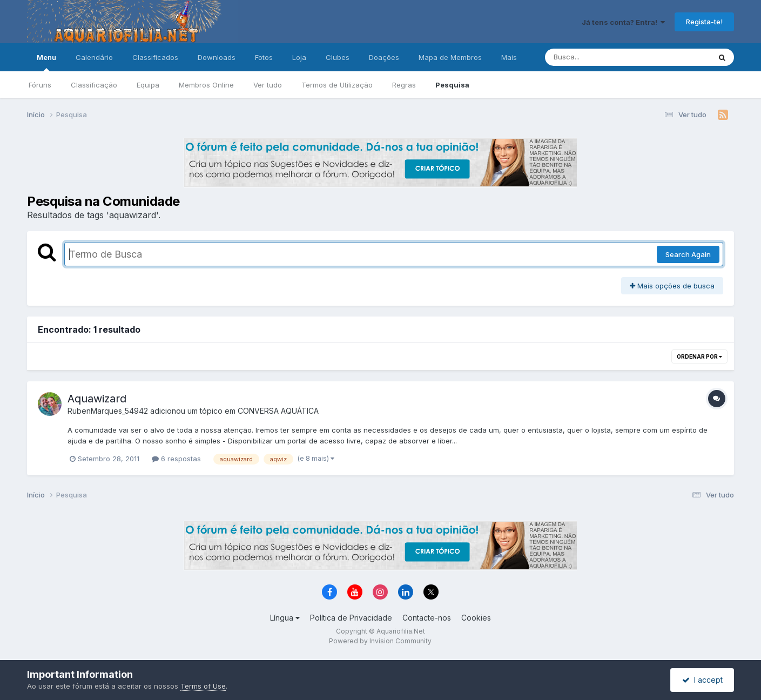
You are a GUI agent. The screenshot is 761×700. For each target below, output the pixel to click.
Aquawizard (97, 399)
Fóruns (40, 85)
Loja (299, 57)
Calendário (94, 57)
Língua (285, 618)
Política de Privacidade (351, 618)
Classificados (155, 57)
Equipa (148, 85)
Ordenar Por (699, 356)
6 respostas (176, 459)
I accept (702, 680)
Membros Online (206, 85)
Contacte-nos (427, 618)
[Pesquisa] (598, 57)
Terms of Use (203, 686)
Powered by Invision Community (380, 641)
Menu (46, 62)
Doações (384, 57)
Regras (404, 85)
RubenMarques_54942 (108, 411)
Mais (509, 57)
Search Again (688, 254)
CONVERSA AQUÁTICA (278, 411)
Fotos (264, 57)
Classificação (94, 85)
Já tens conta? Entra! (623, 22)
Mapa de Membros (450, 57)
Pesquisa (452, 85)
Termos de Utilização (337, 85)
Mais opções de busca (672, 286)
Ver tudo (268, 85)
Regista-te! (704, 22)
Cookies (476, 618)
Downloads (217, 57)
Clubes (338, 57)
